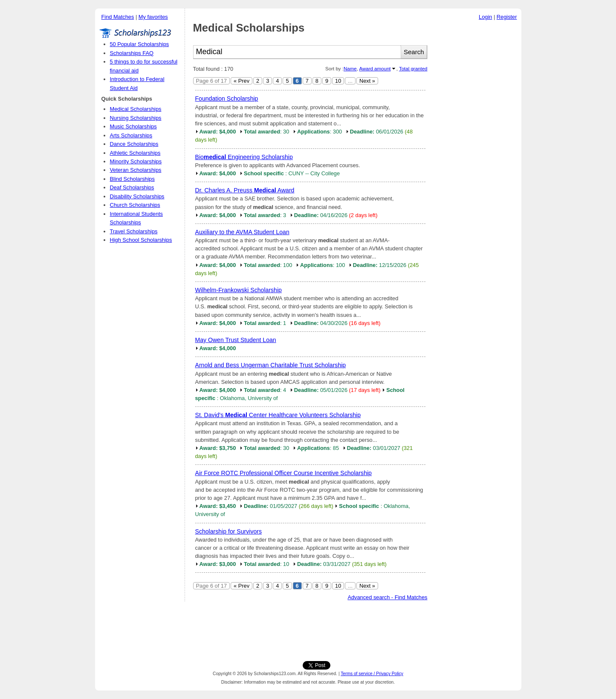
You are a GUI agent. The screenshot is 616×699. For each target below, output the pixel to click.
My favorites (153, 17)
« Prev (241, 81)
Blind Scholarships (132, 179)
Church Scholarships (135, 205)
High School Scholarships (141, 240)
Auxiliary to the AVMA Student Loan (242, 232)
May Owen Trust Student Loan (236, 340)
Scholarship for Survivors (228, 531)
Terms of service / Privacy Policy (372, 674)
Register (507, 17)
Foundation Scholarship (227, 99)
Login (485, 17)
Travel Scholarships (134, 231)
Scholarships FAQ (132, 53)
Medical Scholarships (136, 109)
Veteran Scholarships (136, 170)
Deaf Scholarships (132, 187)
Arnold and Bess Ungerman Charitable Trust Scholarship (271, 365)
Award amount (375, 69)
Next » (367, 81)
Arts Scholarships (131, 135)
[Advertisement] (477, 153)
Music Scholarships (133, 126)
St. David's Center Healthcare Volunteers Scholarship (278, 415)
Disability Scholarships (137, 196)
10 (338, 81)
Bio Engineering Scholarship (244, 157)
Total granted (413, 69)
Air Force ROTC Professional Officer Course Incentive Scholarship (283, 473)
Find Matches (118, 17)
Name (350, 69)
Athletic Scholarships (135, 153)
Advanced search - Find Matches (387, 597)
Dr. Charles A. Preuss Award (245, 190)
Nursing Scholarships (136, 118)
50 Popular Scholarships (140, 44)
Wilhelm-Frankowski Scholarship (239, 290)
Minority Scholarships (136, 161)
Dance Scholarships (134, 144)
